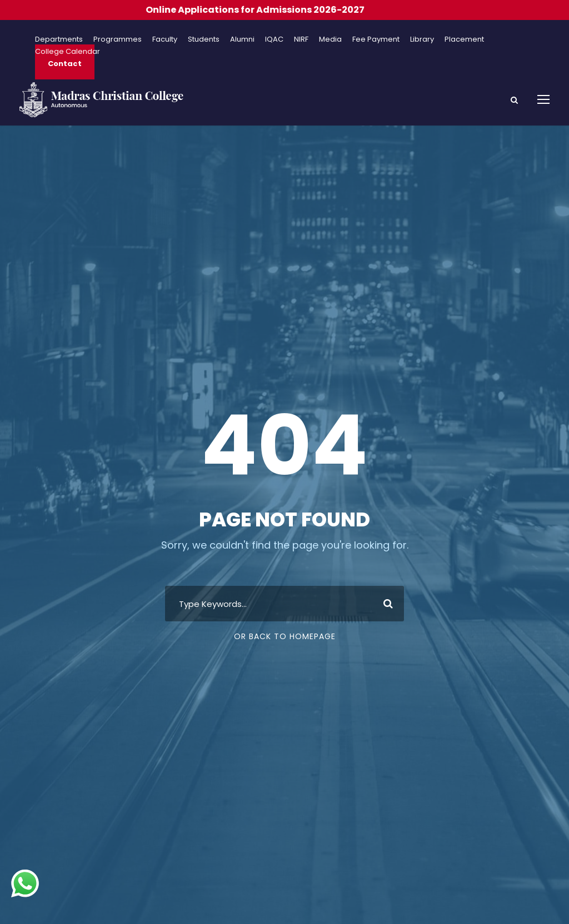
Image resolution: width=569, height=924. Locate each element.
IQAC (274, 39)
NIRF (301, 39)
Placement (464, 39)
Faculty (165, 39)
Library (422, 39)
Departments (59, 39)
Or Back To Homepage (285, 636)
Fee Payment (376, 39)
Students (204, 39)
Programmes (118, 39)
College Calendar (68, 51)
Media (330, 39)
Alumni (242, 39)
